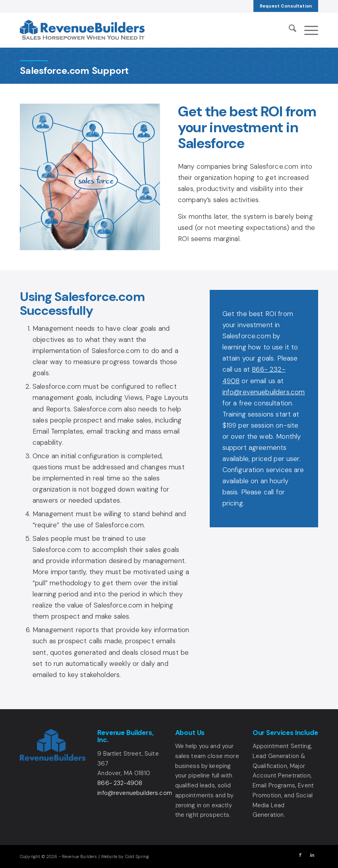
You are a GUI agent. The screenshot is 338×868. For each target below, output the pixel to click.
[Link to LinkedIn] (312, 855)
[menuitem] (286, 6)
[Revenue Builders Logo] (82, 30)
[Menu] (307, 30)
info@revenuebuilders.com (264, 392)
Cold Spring (137, 856)
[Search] (289, 30)
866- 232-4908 (120, 783)
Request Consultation (286, 6)
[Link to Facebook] (300, 855)
